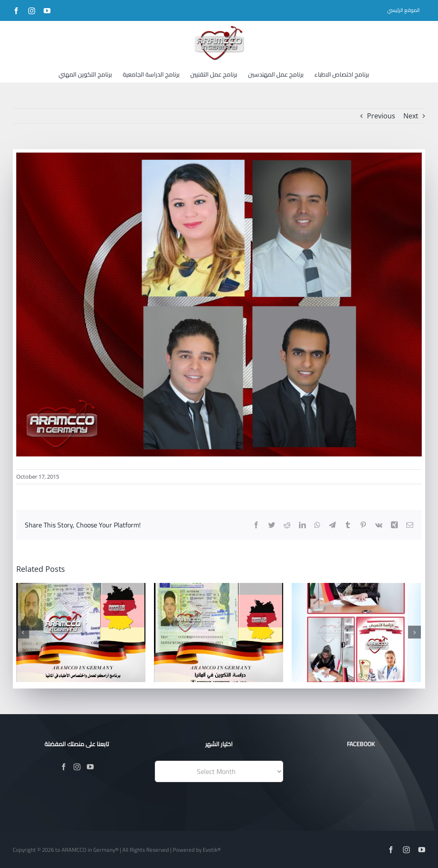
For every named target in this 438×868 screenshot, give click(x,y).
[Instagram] (77, 767)
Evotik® (212, 850)
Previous (381, 116)
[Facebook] (64, 767)
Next (411, 116)
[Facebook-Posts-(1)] (219, 305)
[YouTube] (90, 767)
